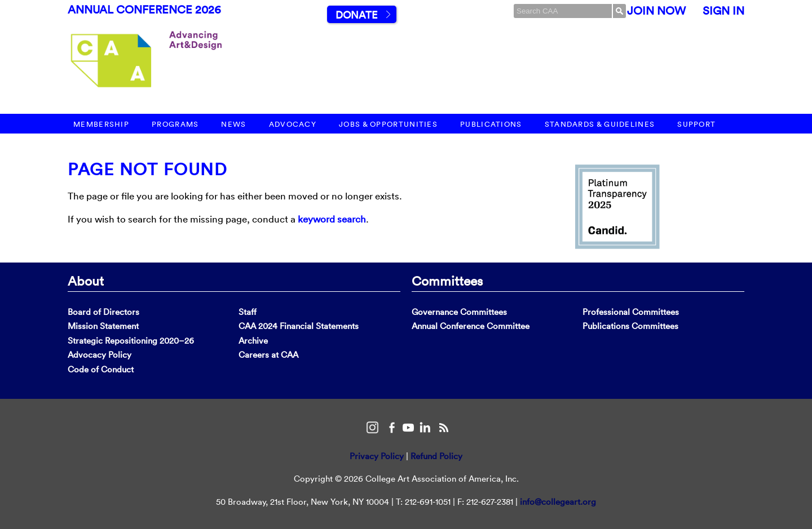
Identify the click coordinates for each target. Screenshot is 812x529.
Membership (101, 124)
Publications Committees (630, 326)
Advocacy (293, 124)
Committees (447, 281)
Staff (248, 312)
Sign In (723, 11)
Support (696, 124)
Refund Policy (436, 456)
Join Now (656, 11)
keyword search (332, 219)
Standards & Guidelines (600, 124)
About (86, 281)
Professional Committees (631, 312)
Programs (175, 124)
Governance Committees (459, 312)
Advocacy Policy (100, 355)
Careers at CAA (268, 355)
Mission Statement (103, 326)
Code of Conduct (101, 369)
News (233, 124)
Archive (253, 341)
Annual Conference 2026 (144, 10)
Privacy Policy (377, 456)
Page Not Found (147, 169)
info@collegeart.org (558, 502)
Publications (491, 124)
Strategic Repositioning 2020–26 (131, 341)
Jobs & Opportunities (388, 124)
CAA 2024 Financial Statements (299, 326)
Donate (356, 15)
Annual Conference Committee (471, 326)
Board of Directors (103, 312)
